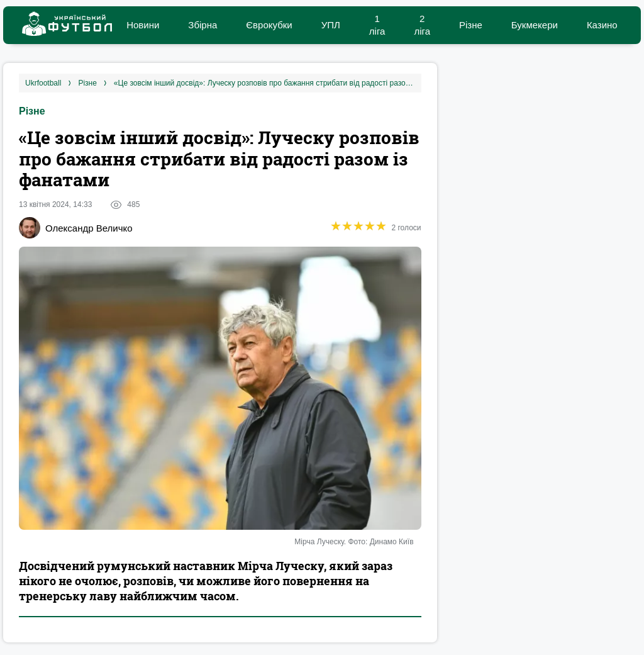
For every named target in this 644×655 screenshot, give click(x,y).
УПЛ (331, 25)
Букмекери (535, 25)
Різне (471, 25)
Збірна (203, 25)
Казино (602, 25)
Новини (143, 25)
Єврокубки (269, 25)
